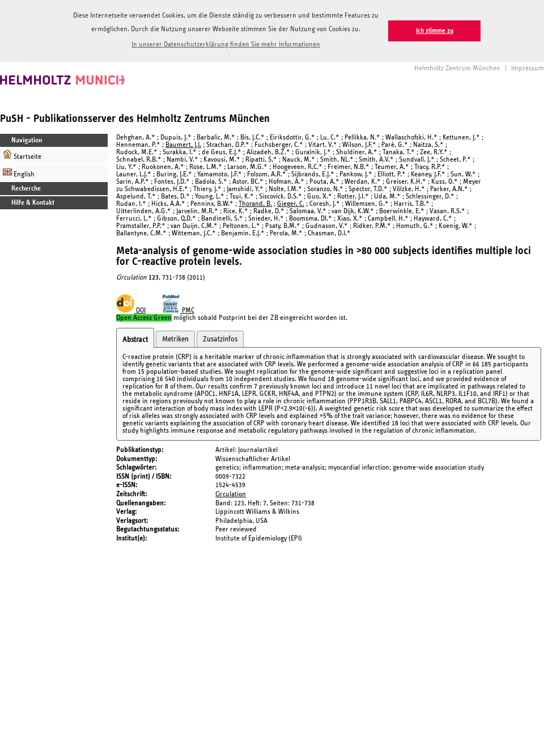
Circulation (231, 494)
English (19, 173)
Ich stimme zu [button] (435, 31)
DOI (131, 311)
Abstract (135, 340)
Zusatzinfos (220, 339)
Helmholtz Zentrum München (457, 68)
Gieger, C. (291, 204)
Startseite (22, 155)
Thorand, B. (255, 204)
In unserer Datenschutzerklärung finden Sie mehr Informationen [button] (226, 45)
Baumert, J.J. (183, 145)
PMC (178, 311)
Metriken (175, 339)
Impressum (528, 68)
